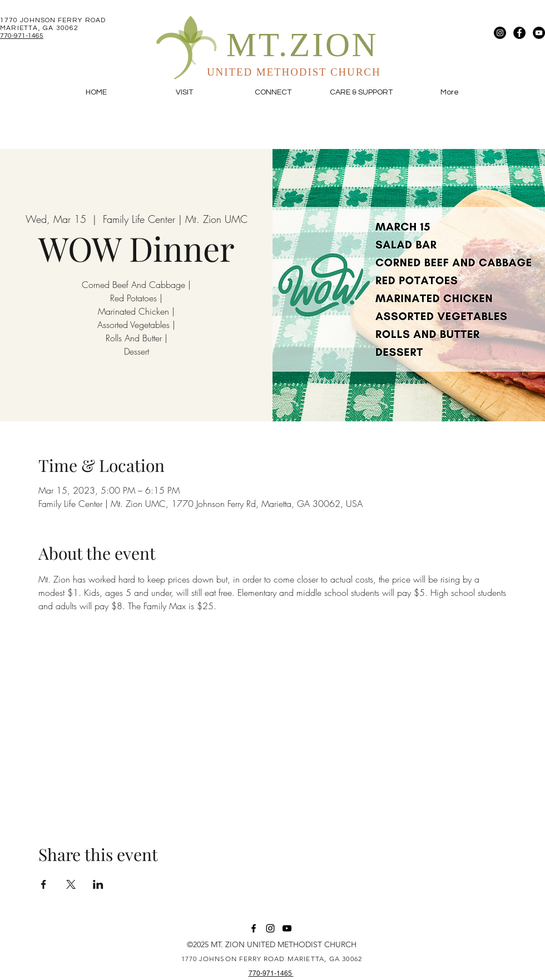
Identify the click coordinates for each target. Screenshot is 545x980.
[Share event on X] (71, 884)
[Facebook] (519, 33)
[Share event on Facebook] (44, 884)
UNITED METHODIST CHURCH (294, 72)
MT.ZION (303, 45)
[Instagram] (500, 33)
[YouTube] (539, 33)
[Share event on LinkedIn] (98, 884)
